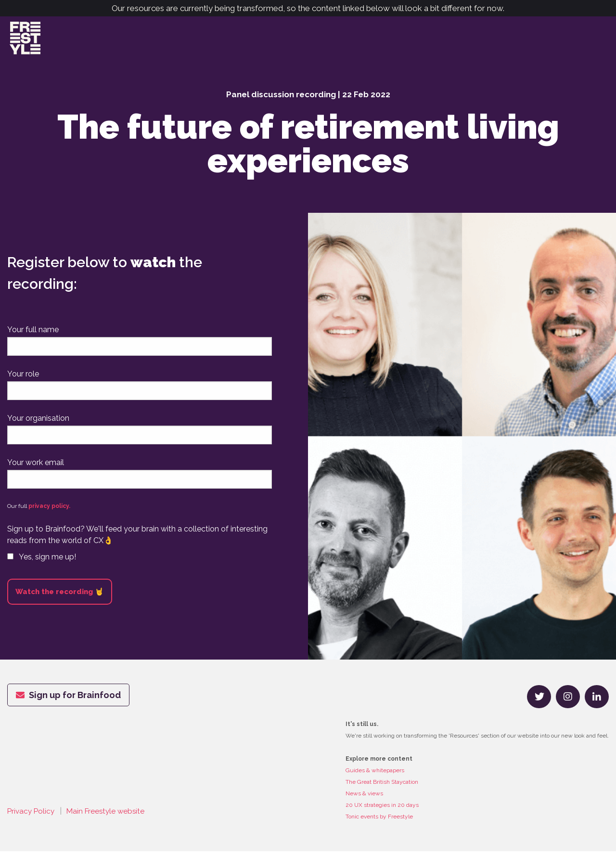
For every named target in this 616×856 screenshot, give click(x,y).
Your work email (36, 467)
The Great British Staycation (382, 787)
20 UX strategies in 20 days (382, 810)
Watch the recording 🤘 (60, 597)
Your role (23, 379)
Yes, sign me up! (42, 562)
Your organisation (38, 423)
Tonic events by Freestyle (379, 821)
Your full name (33, 335)
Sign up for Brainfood (68, 700)
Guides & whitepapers (375, 775)
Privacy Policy (32, 816)
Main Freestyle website (109, 816)
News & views (364, 798)
